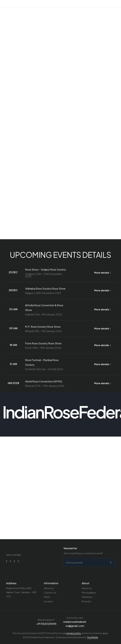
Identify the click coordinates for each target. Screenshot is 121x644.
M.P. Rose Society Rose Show (43, 327)
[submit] (110, 562)
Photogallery (89, 592)
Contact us (50, 592)
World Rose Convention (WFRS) (44, 381)
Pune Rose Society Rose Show (43, 343)
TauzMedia (92, 637)
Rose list (86, 601)
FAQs (47, 597)
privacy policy (74, 633)
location (48, 601)
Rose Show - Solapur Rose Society (46, 270)
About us (49, 588)
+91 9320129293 (46, 624)
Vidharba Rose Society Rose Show (45, 289)
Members (87, 597)
